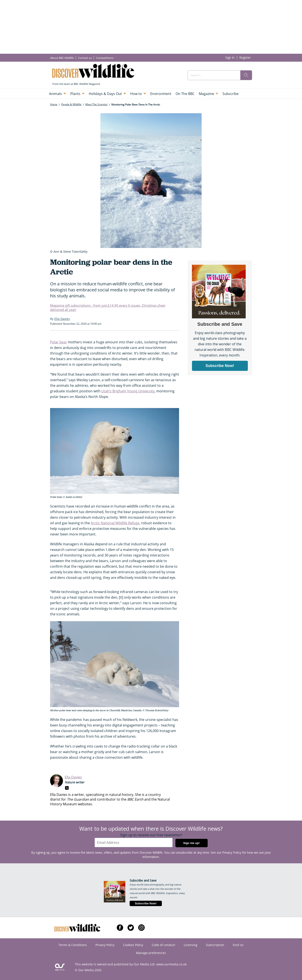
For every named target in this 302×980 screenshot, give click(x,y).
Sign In (230, 57)
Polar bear (59, 342)
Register (245, 57)
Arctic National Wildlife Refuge (115, 523)
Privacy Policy (232, 852)
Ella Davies (73, 777)
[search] (246, 75)
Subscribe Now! (146, 903)
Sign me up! (191, 843)
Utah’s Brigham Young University (128, 391)
